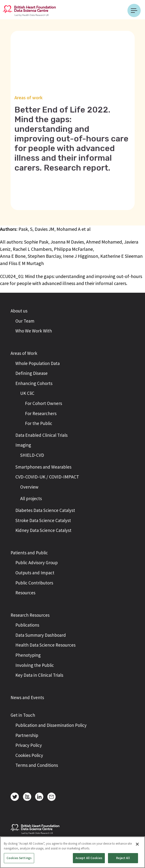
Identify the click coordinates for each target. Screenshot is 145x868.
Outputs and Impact (35, 573)
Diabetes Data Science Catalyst (45, 510)
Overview (29, 487)
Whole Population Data (38, 363)
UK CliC (27, 393)
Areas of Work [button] (24, 353)
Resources (25, 593)
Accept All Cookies (89, 858)
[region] (72, 852)
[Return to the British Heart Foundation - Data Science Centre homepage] (29, 10)
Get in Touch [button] (23, 715)
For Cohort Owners (44, 403)
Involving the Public (35, 665)
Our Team (25, 321)
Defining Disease (32, 373)
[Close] (137, 844)
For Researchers (41, 413)
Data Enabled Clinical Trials (41, 435)
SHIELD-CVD (32, 455)
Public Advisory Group (37, 563)
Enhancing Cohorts (34, 383)
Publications (27, 625)
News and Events (27, 697)
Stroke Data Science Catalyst (43, 520)
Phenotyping (28, 655)
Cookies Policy (29, 755)
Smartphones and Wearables (43, 467)
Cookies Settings (19, 858)
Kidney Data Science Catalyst (43, 530)
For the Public (39, 423)
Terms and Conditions (37, 765)
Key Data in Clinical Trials (39, 675)
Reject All (123, 858)
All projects (31, 498)
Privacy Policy (29, 745)
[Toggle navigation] (134, 10)
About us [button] (19, 311)
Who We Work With (34, 331)
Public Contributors (34, 583)
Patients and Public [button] (29, 553)
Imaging (23, 445)
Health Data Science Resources (45, 645)
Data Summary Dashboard (41, 635)
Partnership (27, 735)
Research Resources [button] (30, 615)
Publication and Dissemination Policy (51, 725)
